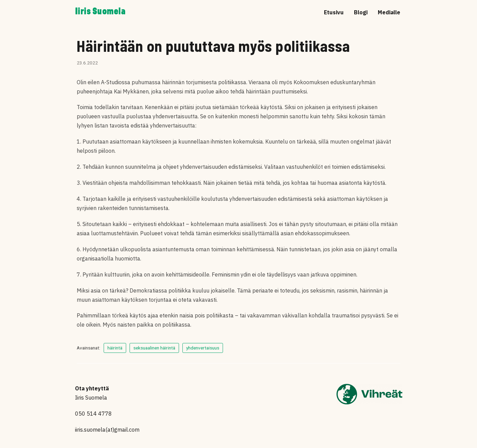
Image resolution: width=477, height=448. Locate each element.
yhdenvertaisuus (203, 348)
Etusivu (334, 12)
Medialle (389, 12)
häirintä (115, 348)
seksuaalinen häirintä (154, 348)
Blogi (361, 12)
